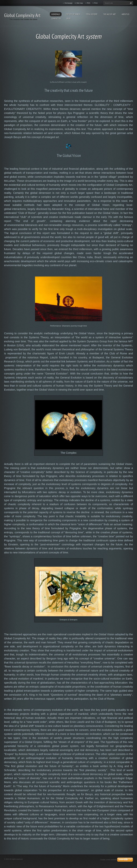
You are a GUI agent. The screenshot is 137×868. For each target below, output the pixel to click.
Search (130, 3)
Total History (92, 14)
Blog (69, 18)
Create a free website (108, 860)
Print (96, 3)
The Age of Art (110, 14)
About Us (126, 14)
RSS (88, 3)
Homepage (56, 14)
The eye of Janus (73, 14)
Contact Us (56, 18)
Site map (80, 3)
